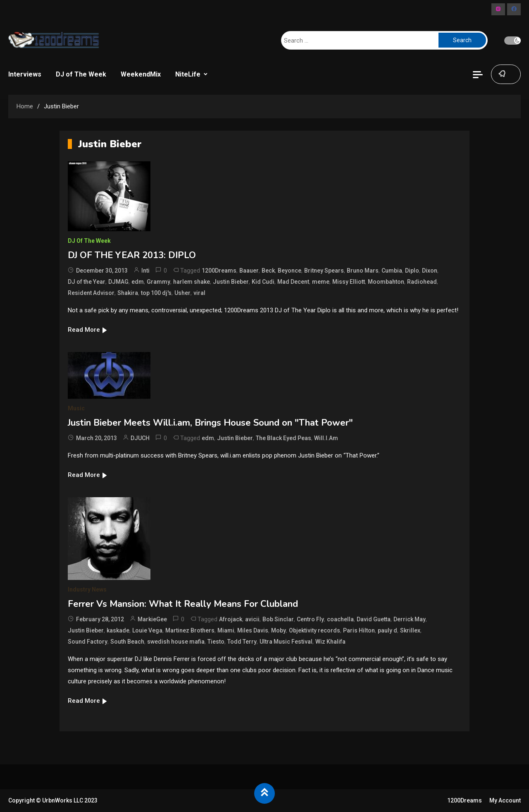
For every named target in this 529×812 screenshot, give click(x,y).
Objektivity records (315, 630)
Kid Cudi (263, 282)
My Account (505, 800)
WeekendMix (141, 74)
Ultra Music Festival (286, 642)
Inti (145, 271)
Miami (226, 630)
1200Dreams (219, 271)
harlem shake (192, 282)
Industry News (87, 589)
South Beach (127, 642)
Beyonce (290, 271)
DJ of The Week (81, 74)
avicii (252, 619)
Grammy (158, 282)
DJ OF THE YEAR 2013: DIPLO (132, 255)
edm (138, 282)
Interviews (25, 74)
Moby (279, 630)
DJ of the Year (87, 282)
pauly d (387, 630)
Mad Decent (293, 282)
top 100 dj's (156, 293)
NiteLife (188, 74)
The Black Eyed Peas (284, 438)
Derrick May (410, 619)
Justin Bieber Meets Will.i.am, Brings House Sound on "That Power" (210, 423)
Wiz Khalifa (330, 642)
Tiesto (216, 642)
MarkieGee (152, 619)
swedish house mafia (176, 642)
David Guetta (374, 619)
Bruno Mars (363, 271)
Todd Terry (242, 642)
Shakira (128, 293)
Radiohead (422, 282)
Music (76, 408)
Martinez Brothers (190, 630)
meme (321, 282)
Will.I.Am (326, 438)
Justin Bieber (231, 282)
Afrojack (231, 619)
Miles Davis (253, 630)
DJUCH (140, 438)
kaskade (118, 630)
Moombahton (386, 282)
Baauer (249, 271)
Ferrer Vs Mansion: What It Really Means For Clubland (183, 604)
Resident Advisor (91, 293)
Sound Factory (88, 642)
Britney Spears (324, 271)
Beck (268, 271)
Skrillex (410, 630)
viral (199, 293)
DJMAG (118, 282)
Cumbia (392, 271)
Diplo (412, 271)
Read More (88, 330)
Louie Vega (147, 630)
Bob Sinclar (278, 619)
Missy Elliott (349, 282)
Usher (182, 293)
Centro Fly (310, 619)
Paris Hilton (359, 630)
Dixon (430, 271)
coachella (340, 619)
